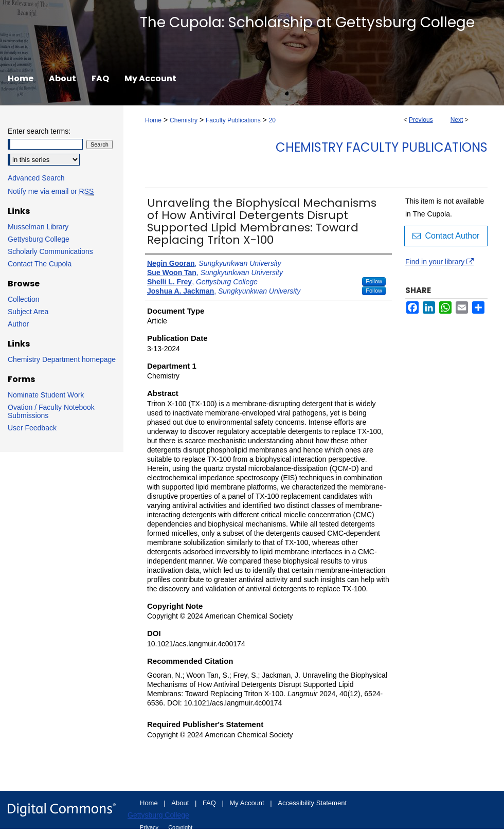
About (181, 803)
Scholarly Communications (50, 251)
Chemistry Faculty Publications (382, 147)
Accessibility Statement (312, 803)
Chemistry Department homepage (62, 359)
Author (18, 324)
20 (272, 120)
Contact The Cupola (40, 264)
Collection (23, 299)
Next (457, 120)
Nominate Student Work (46, 395)
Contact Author (446, 236)
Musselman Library (38, 227)
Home (153, 120)
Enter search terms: (39, 131)
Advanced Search (36, 178)
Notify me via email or (51, 191)
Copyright (180, 827)
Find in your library (439, 262)
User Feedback (32, 428)
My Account (248, 803)
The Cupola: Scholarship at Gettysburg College (307, 22)
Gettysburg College (39, 239)
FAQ (210, 803)
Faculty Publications (233, 120)
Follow (374, 281)
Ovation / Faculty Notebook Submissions (51, 411)
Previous (421, 120)
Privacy (150, 827)
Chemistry (184, 120)
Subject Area (28, 312)
